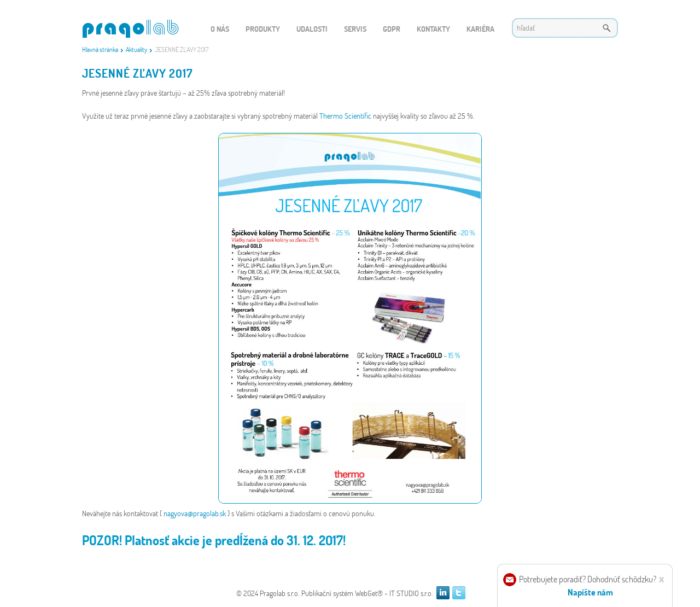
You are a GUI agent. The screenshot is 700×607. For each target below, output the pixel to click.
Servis (355, 29)
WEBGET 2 (130, 29)
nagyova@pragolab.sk (196, 513)
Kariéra (480, 29)
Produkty (263, 29)
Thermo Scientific (346, 116)
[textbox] (565, 28)
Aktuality (136, 49)
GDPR (392, 29)
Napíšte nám (590, 592)
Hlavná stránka (100, 49)
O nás (220, 29)
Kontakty (433, 29)
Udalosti (312, 29)
